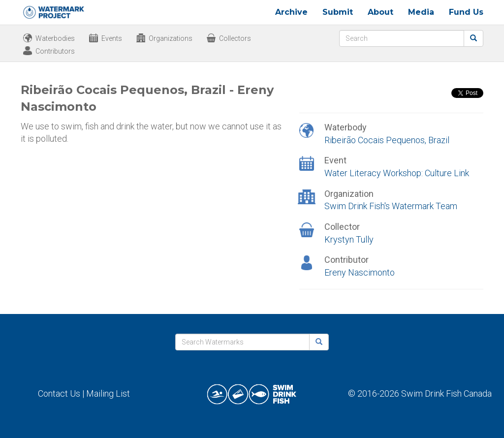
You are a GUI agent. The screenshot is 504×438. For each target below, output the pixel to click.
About (380, 12)
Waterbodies (55, 38)
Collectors (235, 38)
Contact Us (59, 393)
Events (112, 38)
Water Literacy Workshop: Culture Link (397, 173)
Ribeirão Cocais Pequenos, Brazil (387, 140)
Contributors (55, 51)
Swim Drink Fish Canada (446, 393)
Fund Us (466, 12)
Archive (291, 12)
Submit (338, 12)
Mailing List (108, 393)
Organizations (171, 38)
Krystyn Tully (349, 239)
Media (421, 12)
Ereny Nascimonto (360, 272)
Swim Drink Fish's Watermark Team (391, 206)
